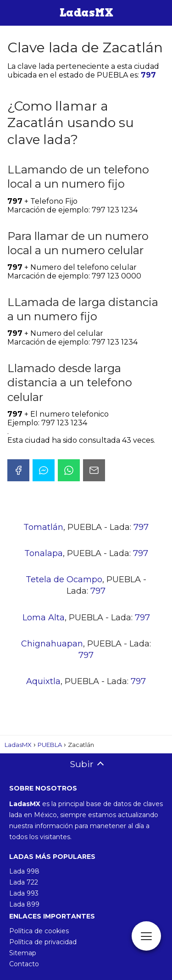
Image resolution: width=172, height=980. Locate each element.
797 (148, 75)
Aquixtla (43, 681)
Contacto (24, 964)
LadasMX (18, 745)
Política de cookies (39, 931)
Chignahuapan (52, 644)
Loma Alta (44, 618)
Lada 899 (24, 904)
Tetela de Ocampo (64, 579)
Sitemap (23, 953)
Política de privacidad (43, 942)
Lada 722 (24, 882)
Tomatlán (43, 527)
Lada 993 (24, 893)
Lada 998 (24, 871)
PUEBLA (50, 745)
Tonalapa (44, 553)
